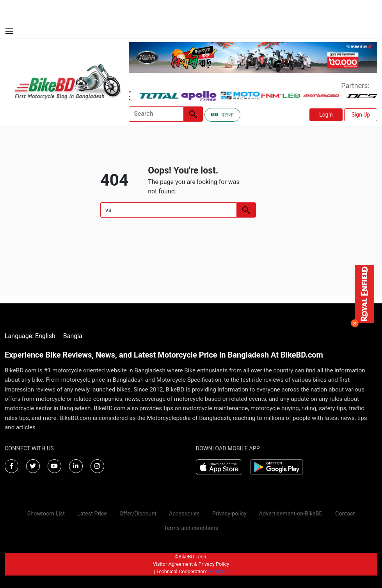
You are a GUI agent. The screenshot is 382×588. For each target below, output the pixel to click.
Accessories (184, 514)
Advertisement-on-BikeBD (291, 514)
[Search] (156, 114)
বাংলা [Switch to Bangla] (222, 115)
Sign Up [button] (361, 115)
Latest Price (92, 514)
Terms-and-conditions (191, 528)
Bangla (73, 336)
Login (326, 115)
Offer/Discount (138, 514)
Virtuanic (218, 571)
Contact (345, 514)
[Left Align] (193, 114)
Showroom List (46, 514)
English (45, 336)
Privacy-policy (229, 514)
